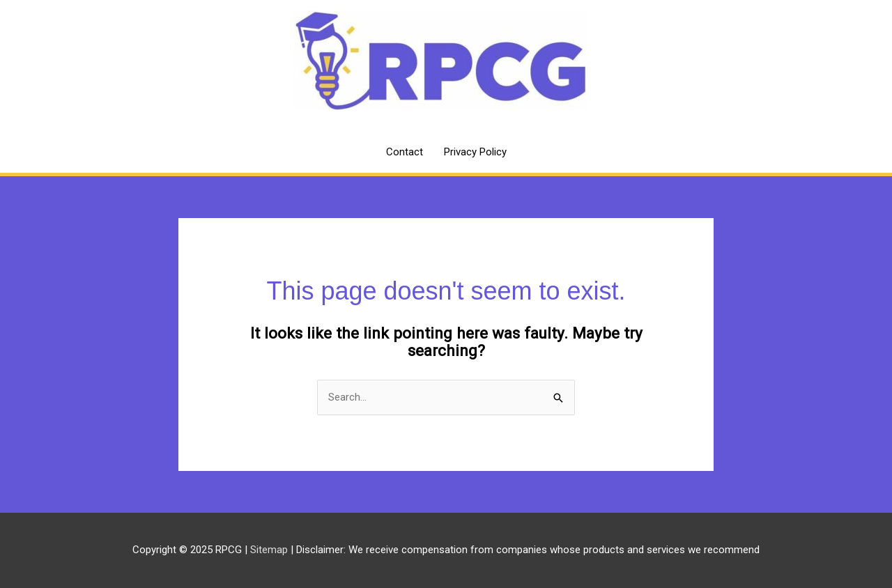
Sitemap (270, 550)
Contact (405, 152)
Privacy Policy (475, 152)
